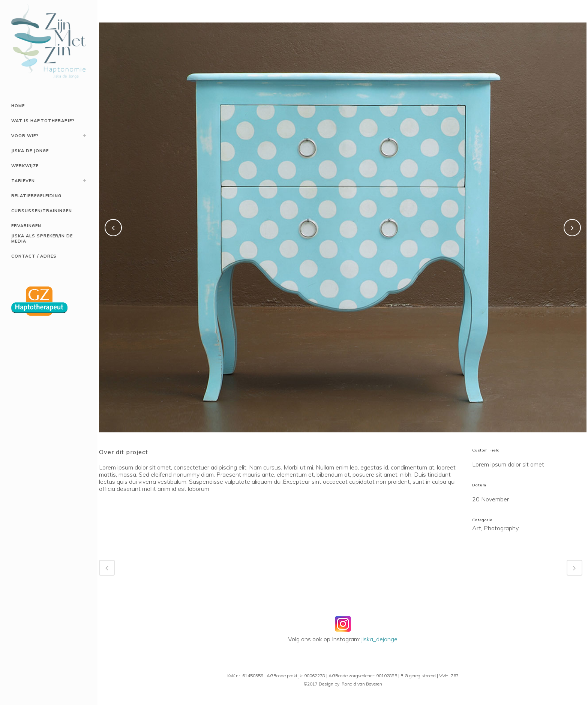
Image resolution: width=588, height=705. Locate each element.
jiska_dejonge (379, 639)
